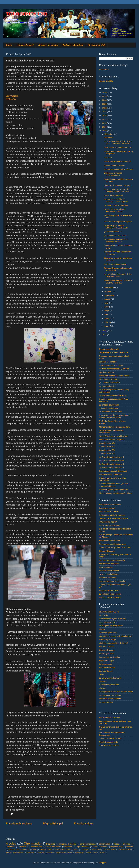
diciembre (109, 134)
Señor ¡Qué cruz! (107, 654)
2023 (105, 104)
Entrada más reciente (19, 824)
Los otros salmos (110, 850)
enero (107, 326)
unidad (102, 852)
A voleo (11, 843)
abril (107, 314)
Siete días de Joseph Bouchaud (113, 471)
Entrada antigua (84, 824)
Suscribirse (104, 70)
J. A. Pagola (85, 850)
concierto (50, 852)
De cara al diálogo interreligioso (118, 222)
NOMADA (11, 99)
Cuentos (127, 844)
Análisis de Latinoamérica (115, 264)
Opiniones (68, 847)
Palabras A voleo (125, 850)
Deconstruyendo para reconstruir (113, 490)
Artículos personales (48, 45)
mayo (107, 311)
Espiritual (10, 847)
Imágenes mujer (117, 847)
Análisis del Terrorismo (109, 590)
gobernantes (79, 852)
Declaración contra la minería (112, 560)
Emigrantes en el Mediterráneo (113, 544)
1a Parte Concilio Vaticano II (111, 467)
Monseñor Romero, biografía (112, 440)
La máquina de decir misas (111, 626)
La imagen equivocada (109, 405)
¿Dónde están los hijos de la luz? (114, 643)
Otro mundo (32, 843)
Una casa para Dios (108, 633)
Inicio (9, 45)
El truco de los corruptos (110, 525)
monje (88, 852)
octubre (108, 291)
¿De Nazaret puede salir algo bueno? (115, 636)
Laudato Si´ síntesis (108, 362)
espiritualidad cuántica (64, 852)
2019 (105, 119)
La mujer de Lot (106, 702)
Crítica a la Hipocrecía (109, 745)
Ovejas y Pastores (107, 650)
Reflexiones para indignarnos (112, 515)
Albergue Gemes (46, 850)
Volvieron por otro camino (110, 699)
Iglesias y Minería (107, 372)
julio (107, 303)
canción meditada (88, 844)
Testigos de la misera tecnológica (114, 518)
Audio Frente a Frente (63, 850)
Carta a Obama (106, 567)
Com (95, 847)
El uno (102, 629)
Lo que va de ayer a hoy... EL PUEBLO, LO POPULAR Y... (117, 190)
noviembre (109, 288)
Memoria (130, 847)
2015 (105, 331)
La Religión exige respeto (110, 594)
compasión (41, 852)
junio (107, 307)
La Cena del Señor (107, 386)
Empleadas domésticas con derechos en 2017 (116, 241)
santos (34, 850)
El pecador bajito (106, 660)
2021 (105, 112)
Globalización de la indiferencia (113, 395)
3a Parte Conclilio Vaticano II (112, 460)
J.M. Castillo (96, 850)
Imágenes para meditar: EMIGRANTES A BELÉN (116, 227)
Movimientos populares (109, 564)
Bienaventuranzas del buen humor (114, 376)
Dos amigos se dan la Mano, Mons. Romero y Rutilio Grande (115, 416)
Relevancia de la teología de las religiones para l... (118, 275)
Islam (75, 850)
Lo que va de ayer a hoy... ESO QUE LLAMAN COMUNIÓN (118, 142)
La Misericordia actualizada (116, 205)
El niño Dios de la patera (110, 597)
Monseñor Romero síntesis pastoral (115, 427)
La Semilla (104, 615)
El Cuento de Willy (97, 45)
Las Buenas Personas (109, 379)
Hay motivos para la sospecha (112, 581)
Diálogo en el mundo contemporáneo (113, 174)
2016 (105, 131)
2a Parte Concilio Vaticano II (111, 464)
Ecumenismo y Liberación (110, 474)
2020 (105, 115)
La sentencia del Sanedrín (111, 412)
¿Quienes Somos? (25, 45)
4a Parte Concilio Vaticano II (111, 457)
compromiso (104, 844)
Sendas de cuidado (108, 578)
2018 (105, 123)
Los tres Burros (106, 671)
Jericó (102, 674)
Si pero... (103, 681)
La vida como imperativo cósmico (119, 169)
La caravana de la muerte (110, 678)
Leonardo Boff (36, 847)
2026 (105, 92)
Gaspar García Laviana (114, 165)
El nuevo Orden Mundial (110, 541)
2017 (105, 127)
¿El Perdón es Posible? (109, 383)
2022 (105, 108)
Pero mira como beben (109, 511)
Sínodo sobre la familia (109, 349)
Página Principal (53, 824)
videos (116, 844)
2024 (105, 100)
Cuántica (104, 847)
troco (95, 852)
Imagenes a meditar (68, 844)
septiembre (110, 295)
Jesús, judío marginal (113, 195)
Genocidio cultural (107, 508)
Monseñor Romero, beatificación (113, 436)
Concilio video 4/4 (107, 443)
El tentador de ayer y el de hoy (112, 619)
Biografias (51, 844)
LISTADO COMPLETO (109, 612)
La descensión (105, 664)
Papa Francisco (83, 847)
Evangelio (22, 847)
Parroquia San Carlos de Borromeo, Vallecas (115, 210)
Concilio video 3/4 (107, 447)
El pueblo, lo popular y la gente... (118, 185)
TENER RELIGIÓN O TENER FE (114, 352)
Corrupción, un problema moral (118, 147)
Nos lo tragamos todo (108, 742)
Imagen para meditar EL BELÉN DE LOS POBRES (118, 281)
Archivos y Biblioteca (73, 45)
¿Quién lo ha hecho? (108, 522)
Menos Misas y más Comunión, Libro (115, 493)
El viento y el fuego (107, 640)
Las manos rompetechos (110, 695)
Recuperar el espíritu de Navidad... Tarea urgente (116, 200)
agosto (108, 299)
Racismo (108, 158)
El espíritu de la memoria (110, 505)
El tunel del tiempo (107, 667)
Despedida (109, 137)
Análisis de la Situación (109, 571)
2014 (105, 335)
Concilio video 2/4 (107, 450)
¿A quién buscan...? (113, 232)
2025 (105, 96)
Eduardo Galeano (107, 551)
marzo (108, 318)
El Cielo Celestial (107, 647)
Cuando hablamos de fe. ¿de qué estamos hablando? (114, 485)
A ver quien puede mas (109, 685)
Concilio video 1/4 (107, 454)
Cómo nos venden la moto (111, 738)
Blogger (102, 863)
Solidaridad (30, 852)
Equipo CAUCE (106, 81)
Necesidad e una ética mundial (117, 161)
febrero (108, 322)
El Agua (103, 688)
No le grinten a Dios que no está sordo (116, 692)
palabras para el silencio (18, 850)
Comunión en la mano (109, 408)
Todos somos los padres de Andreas (115, 547)
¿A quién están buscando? (116, 235)
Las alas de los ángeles (109, 657)
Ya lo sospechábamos (109, 574)
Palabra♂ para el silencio (15, 852)
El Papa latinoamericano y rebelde (114, 369)
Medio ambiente (53, 847)
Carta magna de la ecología (111, 365)
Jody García (12, 96)
